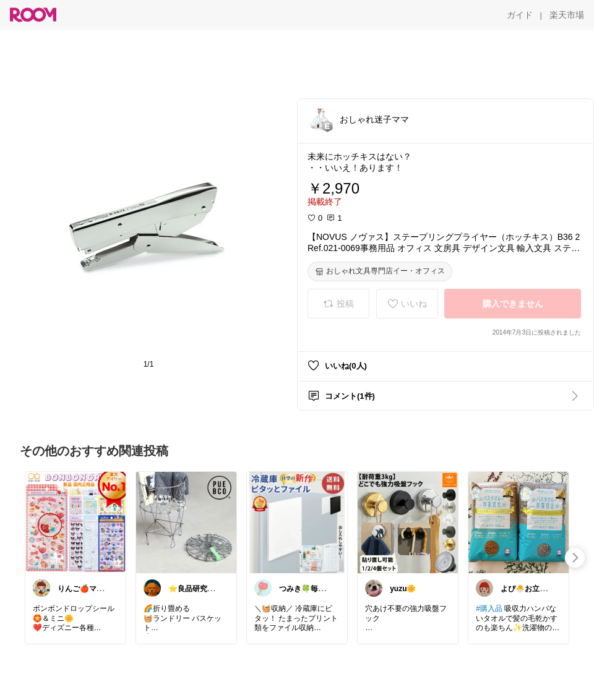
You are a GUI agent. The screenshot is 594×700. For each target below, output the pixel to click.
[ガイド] (520, 15)
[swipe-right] (575, 558)
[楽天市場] (567, 15)
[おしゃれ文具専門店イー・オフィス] (380, 271)
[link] (75, 522)
